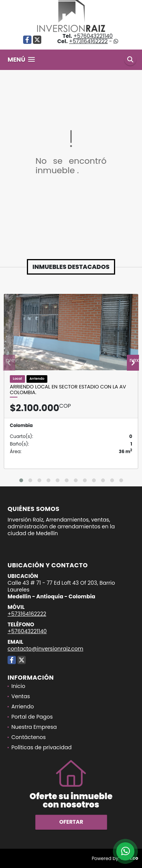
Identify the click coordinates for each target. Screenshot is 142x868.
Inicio (18, 686)
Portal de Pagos (32, 717)
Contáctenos (29, 737)
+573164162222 (88, 41)
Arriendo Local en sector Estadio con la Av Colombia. (68, 390)
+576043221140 (93, 36)
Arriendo (23, 707)
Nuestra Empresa (34, 727)
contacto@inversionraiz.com (45, 649)
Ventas (21, 696)
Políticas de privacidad (41, 747)
